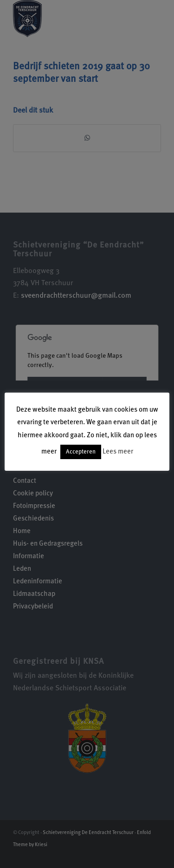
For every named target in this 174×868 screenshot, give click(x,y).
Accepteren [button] (81, 452)
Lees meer (118, 452)
